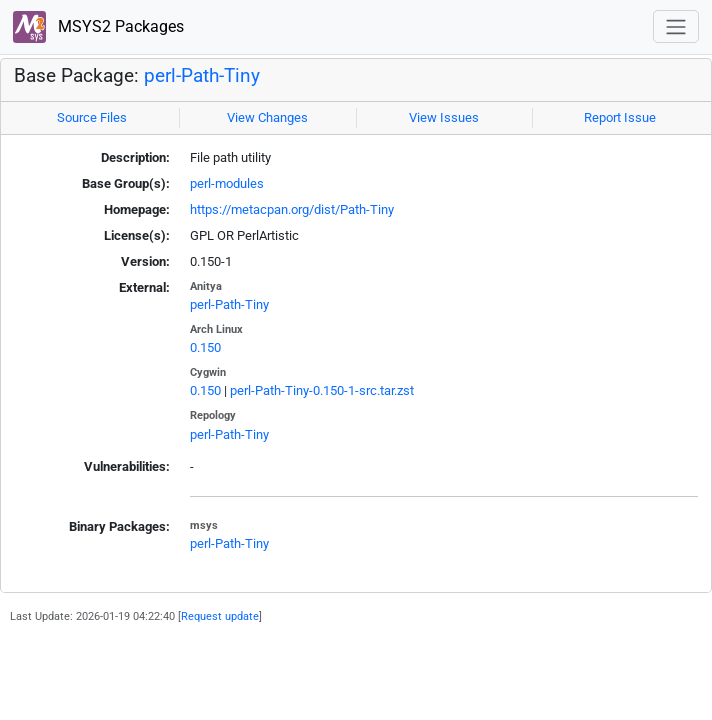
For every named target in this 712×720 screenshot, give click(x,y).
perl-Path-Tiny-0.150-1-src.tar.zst (322, 390)
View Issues (444, 117)
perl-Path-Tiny (202, 76)
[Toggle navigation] (676, 26)
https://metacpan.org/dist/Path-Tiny (292, 209)
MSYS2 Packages (98, 27)
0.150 (205, 347)
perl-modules (227, 183)
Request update (220, 616)
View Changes (267, 117)
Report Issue (620, 117)
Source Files (92, 117)
